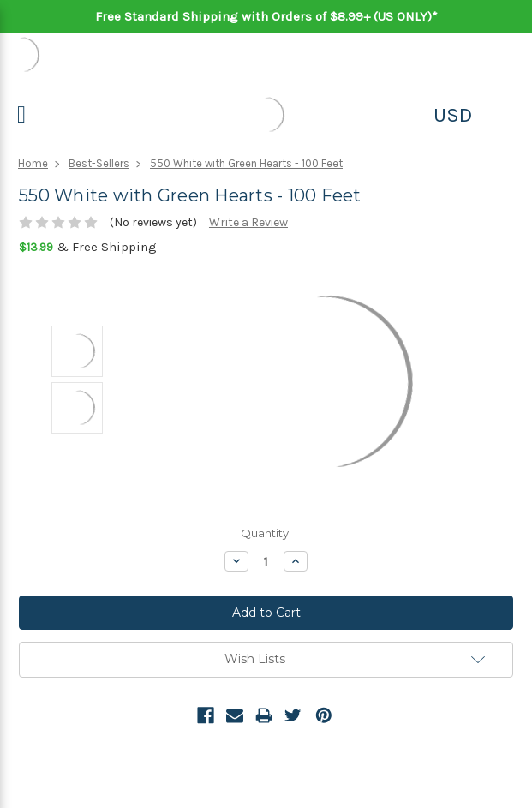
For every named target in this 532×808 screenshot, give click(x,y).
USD (453, 115)
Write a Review (248, 222)
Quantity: (266, 533)
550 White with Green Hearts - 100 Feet (246, 163)
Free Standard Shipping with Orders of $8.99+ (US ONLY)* (266, 16)
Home (33, 163)
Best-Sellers (99, 163)
